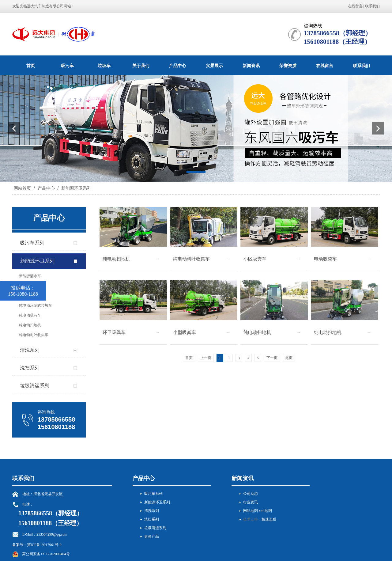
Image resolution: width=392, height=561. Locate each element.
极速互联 (269, 519)
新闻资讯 (251, 66)
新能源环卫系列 (76, 188)
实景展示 (214, 66)
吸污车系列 (153, 494)
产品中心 (178, 66)
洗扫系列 (152, 519)
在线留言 (355, 6)
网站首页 (22, 188)
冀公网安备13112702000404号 (46, 554)
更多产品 (152, 536)
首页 (31, 66)
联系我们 (372, 6)
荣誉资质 (288, 66)
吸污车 (67, 66)
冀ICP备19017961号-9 (44, 545)
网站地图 (251, 511)
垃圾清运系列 (155, 528)
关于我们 (141, 66)
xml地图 (265, 511)
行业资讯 (251, 502)
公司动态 (251, 494)
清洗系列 (152, 511)
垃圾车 (104, 66)
